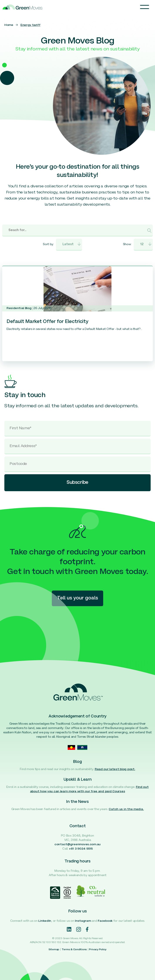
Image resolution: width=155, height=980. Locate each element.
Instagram (83, 921)
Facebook (105, 921)
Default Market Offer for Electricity (47, 322)
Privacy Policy (98, 950)
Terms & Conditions (74, 950)
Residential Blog (19, 308)
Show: (127, 244)
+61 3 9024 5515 (81, 849)
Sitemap (54, 950)
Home (9, 25)
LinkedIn (45, 921)
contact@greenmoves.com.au (77, 844)
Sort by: (48, 244)
